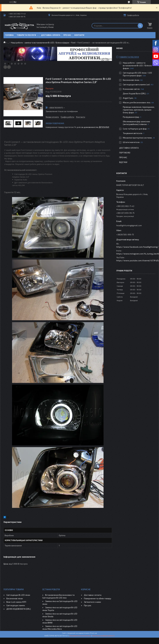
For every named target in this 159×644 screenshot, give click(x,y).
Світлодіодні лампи (16, 605)
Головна (9, 35)
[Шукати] (140, 26)
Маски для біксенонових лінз (137, 102)
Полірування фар (131, 117)
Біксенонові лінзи (131, 80)
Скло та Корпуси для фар (135, 129)
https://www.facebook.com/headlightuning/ (137, 247)
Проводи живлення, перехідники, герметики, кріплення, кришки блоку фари (139, 110)
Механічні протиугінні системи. (138, 138)
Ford (73, 43)
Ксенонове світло (131, 89)
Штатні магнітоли (131, 142)
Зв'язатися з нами (92, 602)
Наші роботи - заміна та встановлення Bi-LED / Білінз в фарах (40, 43)
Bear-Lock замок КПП (16, 602)
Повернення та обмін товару (98, 598)
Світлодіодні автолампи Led (136, 84)
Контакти (79, 35)
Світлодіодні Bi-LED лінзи (18, 595)
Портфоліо (125, 153)
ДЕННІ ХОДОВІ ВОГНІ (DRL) (19, 609)
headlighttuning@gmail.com (129, 225)
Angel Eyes (128, 98)
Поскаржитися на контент (80, 636)
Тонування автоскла (132, 133)
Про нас (67, 35)
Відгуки (123, 162)
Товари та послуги (26, 35)
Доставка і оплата (51, 35)
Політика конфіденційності (103, 636)
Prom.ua (94, 633)
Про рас (88, 605)
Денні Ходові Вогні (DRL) (134, 93)
